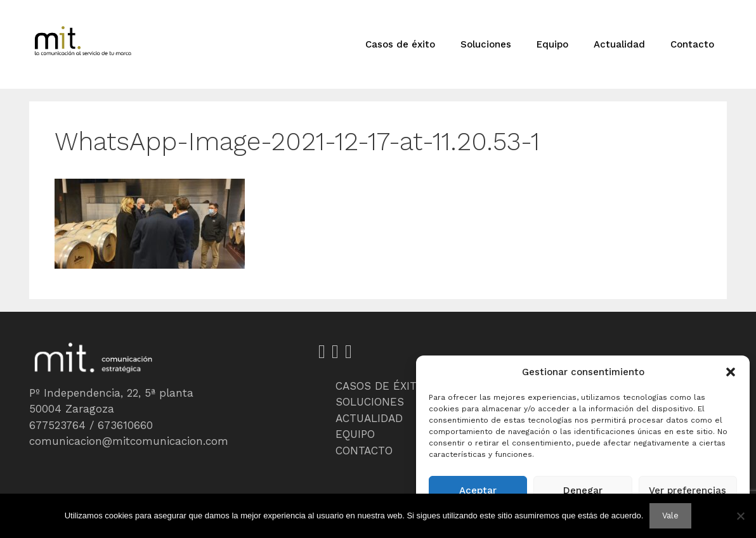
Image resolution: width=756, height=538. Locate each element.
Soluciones (486, 44)
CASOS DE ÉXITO (380, 386)
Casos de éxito (400, 44)
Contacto (692, 44)
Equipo (552, 44)
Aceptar (478, 490)
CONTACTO (364, 451)
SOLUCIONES (370, 402)
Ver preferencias (688, 490)
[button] (731, 372)
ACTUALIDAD (369, 418)
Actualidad (619, 44)
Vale (670, 516)
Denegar (583, 490)
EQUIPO (355, 434)
